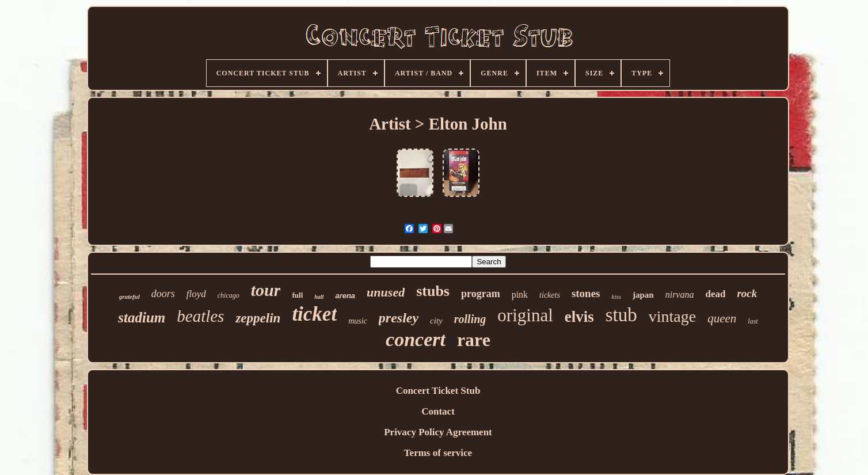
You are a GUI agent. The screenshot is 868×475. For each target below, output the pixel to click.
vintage (672, 316)
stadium (142, 318)
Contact (438, 411)
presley (399, 318)
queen (722, 318)
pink (520, 294)
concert (416, 339)
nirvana (680, 294)
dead (715, 294)
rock (747, 293)
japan (643, 295)
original (525, 315)
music (358, 321)
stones (586, 293)
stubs (433, 291)
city (436, 321)
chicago (229, 295)
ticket (314, 314)
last (753, 321)
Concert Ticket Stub (438, 391)
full (297, 295)
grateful (130, 297)
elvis (579, 317)
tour (266, 290)
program (481, 294)
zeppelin (258, 318)
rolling (470, 319)
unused (386, 292)
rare (474, 340)
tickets (550, 295)
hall (319, 297)
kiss (617, 297)
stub (621, 315)
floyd (196, 294)
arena (345, 296)
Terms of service (438, 453)
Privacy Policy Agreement (438, 432)
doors (163, 294)
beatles (200, 316)
